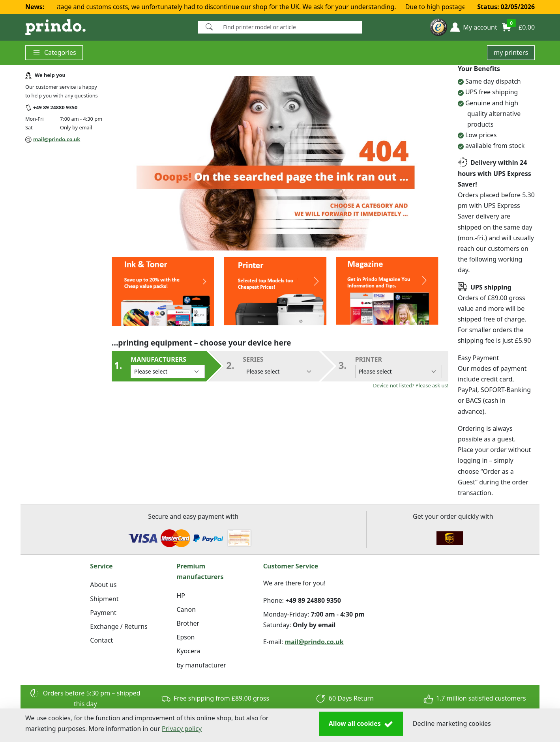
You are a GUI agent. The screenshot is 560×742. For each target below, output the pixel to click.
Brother (188, 623)
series (280, 367)
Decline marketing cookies (452, 723)
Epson (186, 637)
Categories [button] (54, 53)
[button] (474, 27)
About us (103, 585)
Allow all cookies (361, 724)
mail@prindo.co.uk (57, 139)
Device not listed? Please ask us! (411, 385)
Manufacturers (168, 367)
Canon (186, 609)
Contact (101, 640)
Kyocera (189, 651)
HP (181, 596)
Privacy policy (182, 729)
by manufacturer (201, 665)
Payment (103, 613)
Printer (399, 367)
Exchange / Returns (119, 626)
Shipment (104, 599)
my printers (511, 52)
